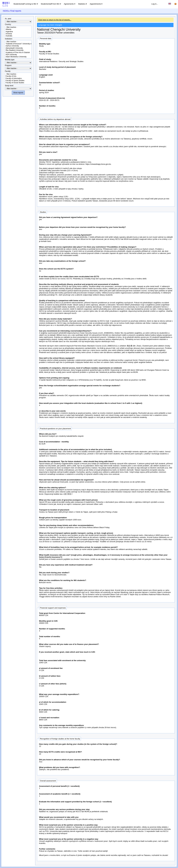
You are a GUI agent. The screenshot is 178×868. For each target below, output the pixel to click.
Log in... (155, 4)
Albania (18, 29)
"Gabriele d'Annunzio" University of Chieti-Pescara (18, 44)
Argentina (18, 32)
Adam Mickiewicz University (18, 57)
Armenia (18, 34)
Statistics (82, 4)
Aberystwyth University (18, 48)
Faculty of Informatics (18, 78)
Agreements (69, 4)
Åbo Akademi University (18, 50)
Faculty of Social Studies (18, 83)
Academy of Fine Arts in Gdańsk (18, 53)
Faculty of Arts (18, 76)
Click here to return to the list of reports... (55, 20)
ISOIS (5, 11)
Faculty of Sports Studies (18, 81)
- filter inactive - (18, 27)
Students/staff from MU (50, 4)
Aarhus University (18, 46)
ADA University (18, 55)
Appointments (95, 4)
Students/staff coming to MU (25, 4)
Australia (18, 36)
